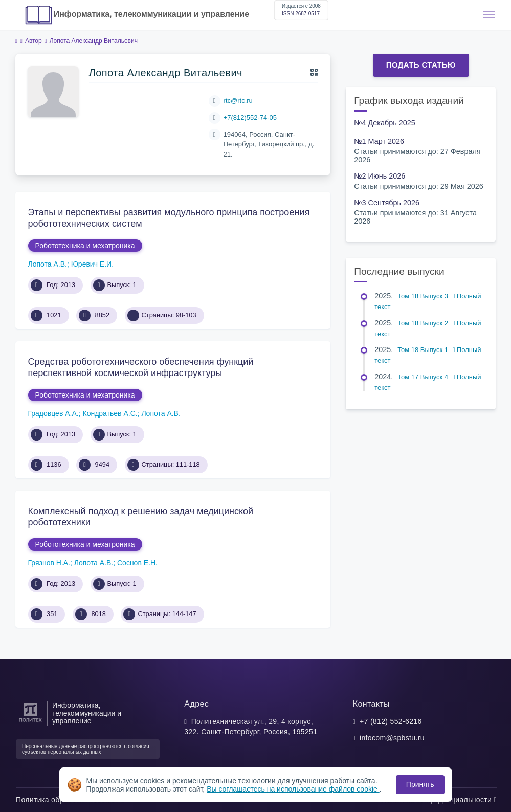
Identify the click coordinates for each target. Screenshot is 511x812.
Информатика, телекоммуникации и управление (151, 14)
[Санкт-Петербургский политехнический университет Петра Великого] (30, 722)
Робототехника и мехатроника (85, 246)
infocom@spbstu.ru (392, 738)
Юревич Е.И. (92, 264)
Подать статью (421, 65)
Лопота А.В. (48, 264)
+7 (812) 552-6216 (391, 721)
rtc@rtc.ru (238, 101)
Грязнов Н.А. (49, 563)
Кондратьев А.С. (110, 413)
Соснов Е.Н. (137, 563)
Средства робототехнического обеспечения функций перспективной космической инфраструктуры (141, 367)
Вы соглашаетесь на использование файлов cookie (293, 789)
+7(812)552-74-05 (250, 117)
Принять (420, 784)
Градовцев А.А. (53, 413)
